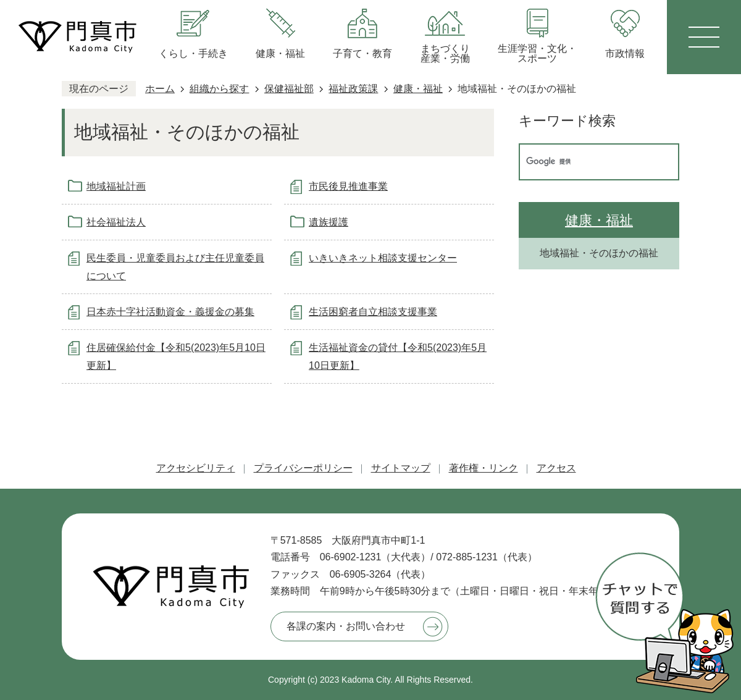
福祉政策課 (353, 89)
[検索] (586, 162)
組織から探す (219, 89)
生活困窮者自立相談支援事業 (373, 312)
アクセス (556, 468)
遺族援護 (329, 222)
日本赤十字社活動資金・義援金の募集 (170, 312)
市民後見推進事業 (348, 186)
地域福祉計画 (116, 186)
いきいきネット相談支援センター (383, 258)
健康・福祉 (418, 89)
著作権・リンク (484, 468)
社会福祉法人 (116, 222)
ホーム (160, 89)
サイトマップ (401, 468)
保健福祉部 (289, 89)
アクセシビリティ (196, 468)
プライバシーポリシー (303, 468)
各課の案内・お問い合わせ (346, 626)
